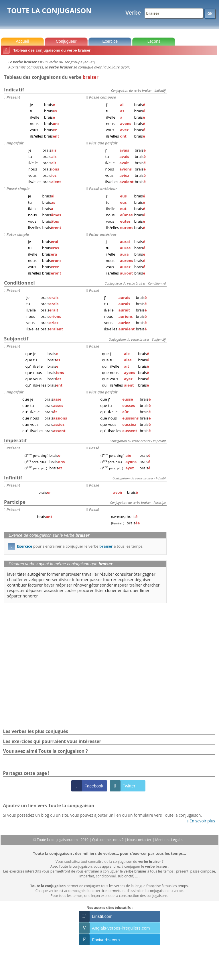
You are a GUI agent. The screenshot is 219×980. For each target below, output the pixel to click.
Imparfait (15, 143)
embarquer (128, 590)
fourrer (110, 580)
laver (12, 574)
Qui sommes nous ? (108, 840)
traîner (136, 585)
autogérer (37, 574)
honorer (30, 596)
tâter (22, 574)
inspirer (121, 585)
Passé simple (18, 189)
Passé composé (102, 97)
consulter (124, 574)
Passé (94, 290)
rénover (81, 585)
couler (71, 590)
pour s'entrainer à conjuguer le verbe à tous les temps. (76, 546)
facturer (35, 585)
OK (210, 14)
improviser (71, 574)
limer (145, 590)
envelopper (34, 580)
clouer (111, 590)
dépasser (35, 590)
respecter (16, 590)
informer (80, 580)
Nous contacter (140, 840)
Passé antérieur (103, 189)
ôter (138, 574)
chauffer (15, 580)
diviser (65, 580)
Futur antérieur (103, 234)
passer (96, 580)
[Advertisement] (193, 143)
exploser (125, 580)
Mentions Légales (169, 840)
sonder (106, 585)
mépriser (64, 585)
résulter (107, 574)
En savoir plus (201, 821)
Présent (13, 97)
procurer (85, 590)
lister (99, 590)
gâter (94, 585)
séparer (14, 596)
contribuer (17, 585)
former (53, 574)
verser (52, 580)
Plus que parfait (103, 143)
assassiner (54, 590)
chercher (151, 585)
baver (49, 585)
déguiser (143, 580)
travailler (90, 574)
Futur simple (18, 234)
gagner (149, 574)
